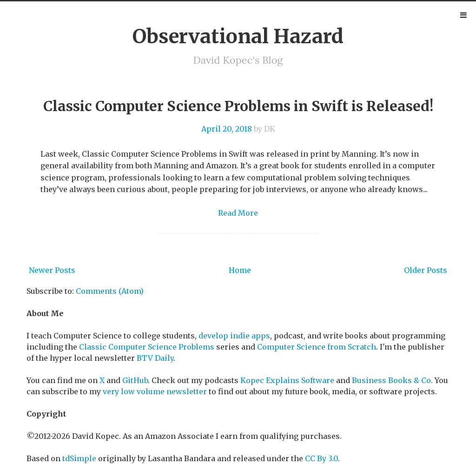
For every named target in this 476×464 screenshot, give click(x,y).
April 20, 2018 (227, 129)
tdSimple (79, 458)
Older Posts (426, 270)
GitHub (135, 380)
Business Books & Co (391, 380)
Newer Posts (52, 270)
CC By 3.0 (321, 458)
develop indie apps (234, 336)
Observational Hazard (238, 36)
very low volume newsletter (155, 391)
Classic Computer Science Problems (147, 347)
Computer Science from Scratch (317, 347)
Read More (238, 213)
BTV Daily (155, 358)
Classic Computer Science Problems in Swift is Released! (238, 106)
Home (240, 270)
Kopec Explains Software (287, 380)
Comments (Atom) (110, 291)
